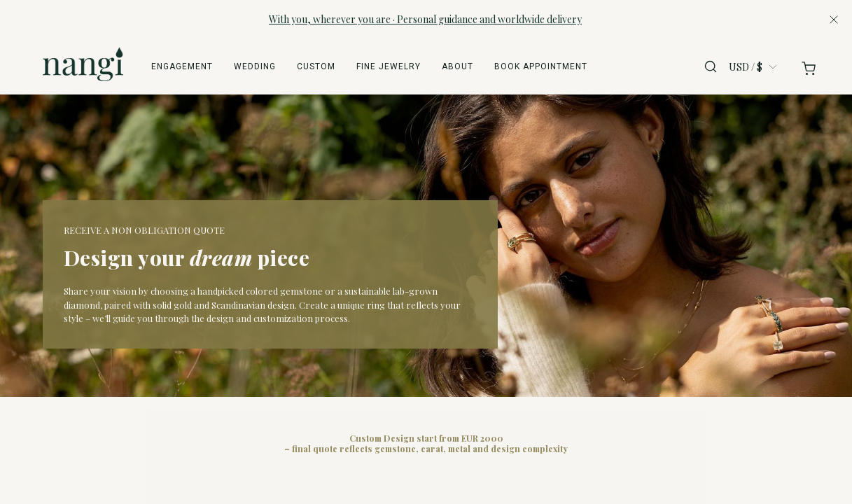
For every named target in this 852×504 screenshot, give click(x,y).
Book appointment (541, 66)
